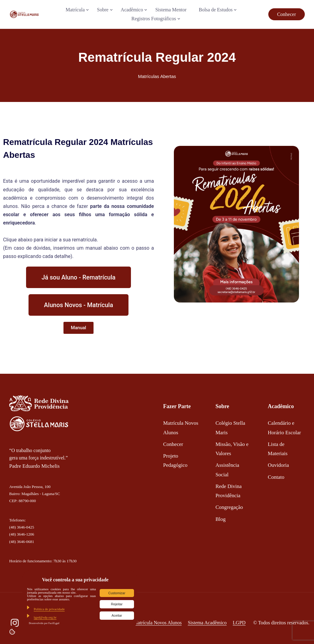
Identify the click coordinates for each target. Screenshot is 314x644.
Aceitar (117, 615)
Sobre (103, 10)
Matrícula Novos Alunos (157, 623)
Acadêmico (132, 10)
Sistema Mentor (171, 10)
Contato (276, 477)
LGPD (239, 623)
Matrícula (75, 10)
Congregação (229, 507)
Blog (221, 519)
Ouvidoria (278, 465)
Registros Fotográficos (154, 19)
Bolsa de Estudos (216, 10)
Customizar (117, 593)
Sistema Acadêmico (207, 623)
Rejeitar (117, 604)
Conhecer (287, 14)
